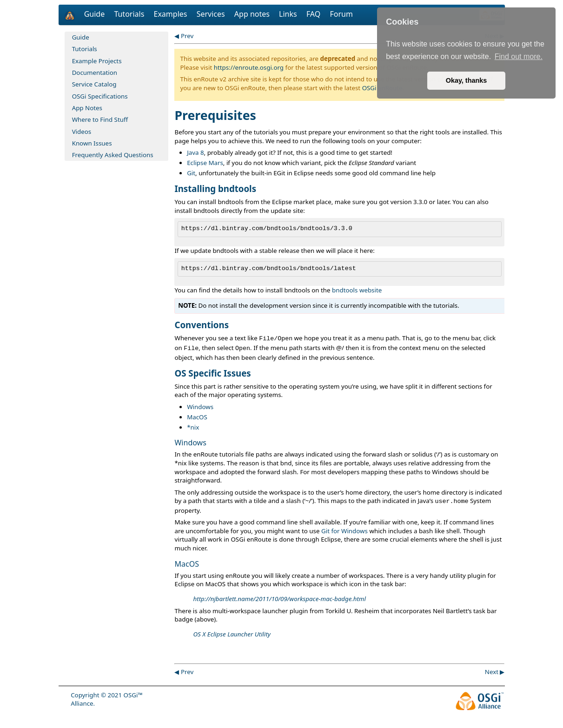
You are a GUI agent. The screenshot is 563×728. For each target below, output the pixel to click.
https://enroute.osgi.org (249, 67)
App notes (253, 14)
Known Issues (92, 143)
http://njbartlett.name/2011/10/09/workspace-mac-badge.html (279, 599)
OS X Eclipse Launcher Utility (232, 634)
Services (212, 14)
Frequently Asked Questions (113, 155)
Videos (82, 132)
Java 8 (195, 152)
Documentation (95, 73)
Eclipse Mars (205, 163)
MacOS (197, 417)
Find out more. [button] (519, 56)
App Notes (87, 108)
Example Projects (97, 61)
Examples (172, 14)
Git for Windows (344, 531)
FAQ (315, 14)
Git (191, 173)
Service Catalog (94, 84)
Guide (96, 14)
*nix (193, 427)
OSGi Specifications (100, 96)
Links (289, 14)
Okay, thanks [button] (467, 80)
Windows (200, 407)
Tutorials (130, 14)
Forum (341, 14)
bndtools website (357, 290)
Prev (187, 36)
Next (492, 672)
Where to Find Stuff (100, 119)
